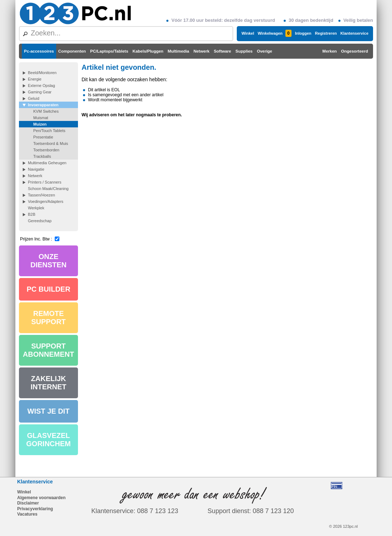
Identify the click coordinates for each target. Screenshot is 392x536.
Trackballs (42, 156)
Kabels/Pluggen (148, 51)
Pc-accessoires (39, 51)
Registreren (326, 33)
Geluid (34, 98)
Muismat (41, 118)
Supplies (244, 51)
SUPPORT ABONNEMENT (48, 350)
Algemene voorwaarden (41, 498)
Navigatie (36, 169)
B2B (32, 214)
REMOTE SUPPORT (48, 318)
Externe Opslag (41, 86)
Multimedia (178, 51)
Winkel (248, 33)
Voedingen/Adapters (46, 201)
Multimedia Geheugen (47, 163)
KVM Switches (46, 111)
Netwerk (202, 51)
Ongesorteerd (355, 51)
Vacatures (27, 514)
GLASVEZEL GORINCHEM (48, 440)
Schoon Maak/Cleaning (48, 189)
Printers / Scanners (45, 182)
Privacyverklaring (35, 509)
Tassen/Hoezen (41, 195)
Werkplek (36, 208)
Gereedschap (40, 221)
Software (223, 51)
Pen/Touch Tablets (49, 131)
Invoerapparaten (43, 105)
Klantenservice (354, 33)
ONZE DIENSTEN (48, 261)
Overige (264, 51)
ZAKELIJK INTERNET (49, 383)
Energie (35, 79)
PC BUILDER (48, 289)
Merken (329, 51)
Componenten (72, 51)
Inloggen (303, 33)
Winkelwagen (274, 33)
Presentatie (43, 137)
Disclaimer (28, 503)
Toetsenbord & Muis (51, 143)
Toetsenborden (46, 150)
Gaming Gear (40, 92)
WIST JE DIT (49, 411)
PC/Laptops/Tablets (109, 51)
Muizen (40, 124)
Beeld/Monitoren (42, 73)
